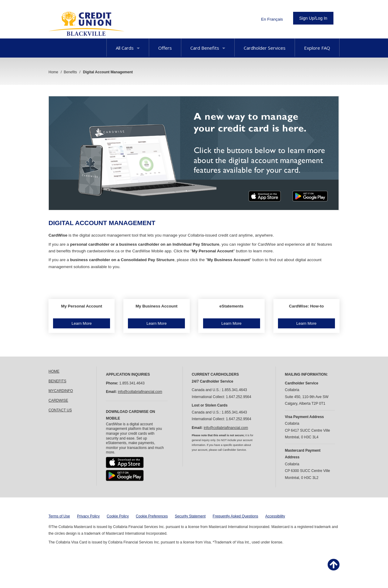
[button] (82, 316)
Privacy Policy (88, 516)
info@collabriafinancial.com (140, 392)
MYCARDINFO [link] (61, 391)
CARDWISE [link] (58, 400)
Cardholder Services (265, 48)
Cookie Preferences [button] (152, 516)
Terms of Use (59, 516)
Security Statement (190, 516)
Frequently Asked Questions (236, 516)
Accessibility (275, 516)
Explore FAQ (317, 48)
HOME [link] (54, 371)
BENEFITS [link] (57, 381)
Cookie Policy (118, 516)
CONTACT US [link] (60, 410)
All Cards (128, 48)
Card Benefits (208, 48)
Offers (165, 48)
